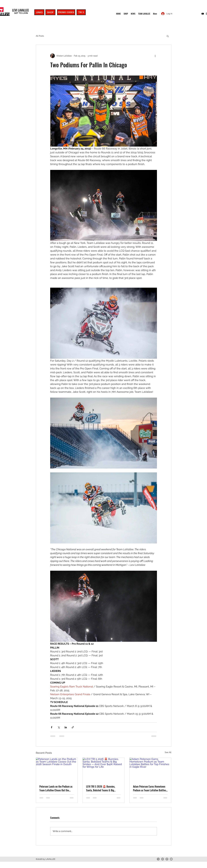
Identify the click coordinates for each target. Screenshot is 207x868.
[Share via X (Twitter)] (59, 727)
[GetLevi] (158, 859)
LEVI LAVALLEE (20, 10)
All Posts (40, 36)
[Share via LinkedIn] (66, 727)
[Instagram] (163, 859)
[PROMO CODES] (66, 12)
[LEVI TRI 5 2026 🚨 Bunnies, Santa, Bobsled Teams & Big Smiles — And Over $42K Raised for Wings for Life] (103, 769)
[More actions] (155, 56)
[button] (168, 36)
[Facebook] (167, 859)
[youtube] (203, 14)
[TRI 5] (81, 12)
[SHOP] (50, 12)
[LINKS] (39, 12)
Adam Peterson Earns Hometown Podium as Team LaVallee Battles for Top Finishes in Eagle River (150, 788)
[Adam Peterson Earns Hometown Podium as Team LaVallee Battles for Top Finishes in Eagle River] (150, 769)
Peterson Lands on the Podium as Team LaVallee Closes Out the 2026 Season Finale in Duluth (56, 788)
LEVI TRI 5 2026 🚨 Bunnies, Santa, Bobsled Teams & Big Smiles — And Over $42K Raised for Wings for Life (102, 788)
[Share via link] (73, 727)
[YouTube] (171, 859)
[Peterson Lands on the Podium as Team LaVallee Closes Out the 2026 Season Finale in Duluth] (57, 769)
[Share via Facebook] (52, 727)
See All (168, 752)
